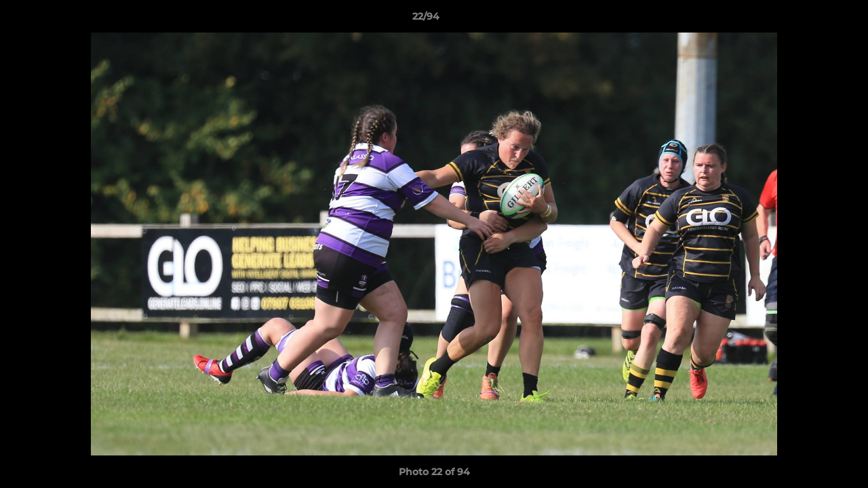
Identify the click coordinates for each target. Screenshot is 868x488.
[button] (811, 20)
